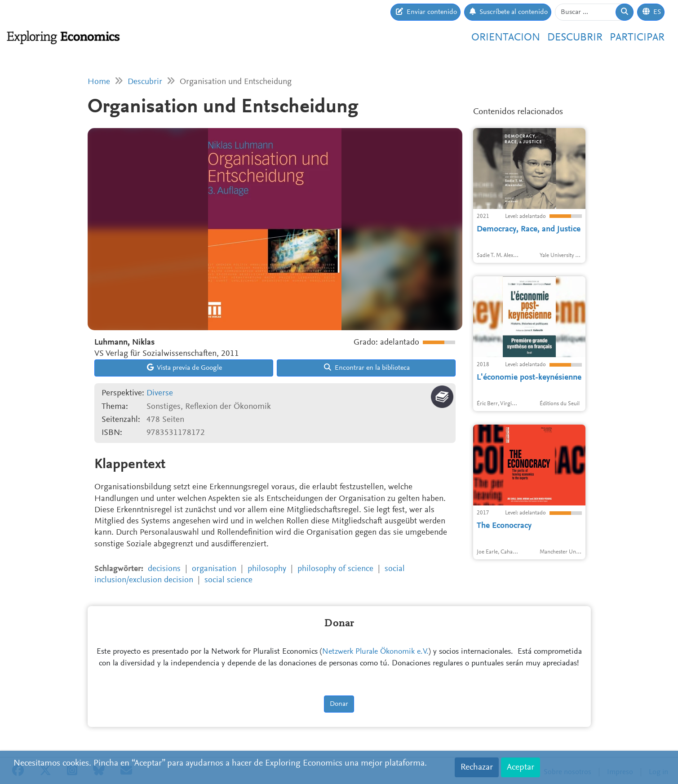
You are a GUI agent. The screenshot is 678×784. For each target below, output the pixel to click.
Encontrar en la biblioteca (367, 368)
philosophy (267, 569)
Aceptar (521, 767)
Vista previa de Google (184, 368)
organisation (214, 569)
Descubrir (575, 38)
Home (99, 82)
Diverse (160, 393)
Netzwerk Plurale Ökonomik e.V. (375, 652)
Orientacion (506, 38)
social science (228, 580)
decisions (164, 569)
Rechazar (477, 767)
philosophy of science (335, 569)
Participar (637, 38)
